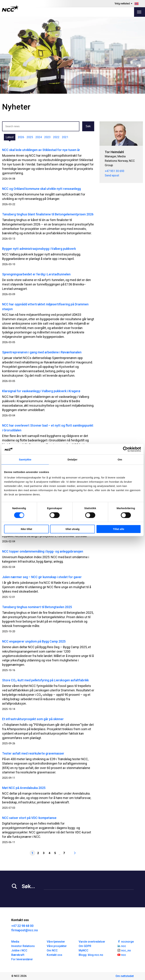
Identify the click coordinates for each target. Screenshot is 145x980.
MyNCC (84, 950)
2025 (30, 137)
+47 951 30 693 (115, 171)
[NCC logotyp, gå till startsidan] (10, 8)
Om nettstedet (125, 976)
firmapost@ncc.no (25, 930)
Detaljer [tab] (72, 459)
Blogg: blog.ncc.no (91, 955)
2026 (21, 137)
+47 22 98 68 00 (22, 926)
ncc (122, 946)
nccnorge (125, 941)
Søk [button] (88, 126)
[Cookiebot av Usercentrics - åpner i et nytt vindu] (126, 449)
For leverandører (22, 959)
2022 (56, 137)
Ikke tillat (26, 529)
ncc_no (124, 950)
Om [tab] (120, 459)
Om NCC (52, 950)
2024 (39, 137)
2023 (47, 137)
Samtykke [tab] (25, 459)
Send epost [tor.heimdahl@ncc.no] (112, 175)
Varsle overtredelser (92, 942)
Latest (10, 137)
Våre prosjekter (57, 946)
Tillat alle (119, 529)
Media (15, 942)
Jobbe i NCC (19, 950)
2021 (65, 137)
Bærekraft (18, 955)
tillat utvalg (72, 529)
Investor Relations (23, 946)
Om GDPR (85, 946)
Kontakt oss (55, 955)
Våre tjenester (56, 942)
